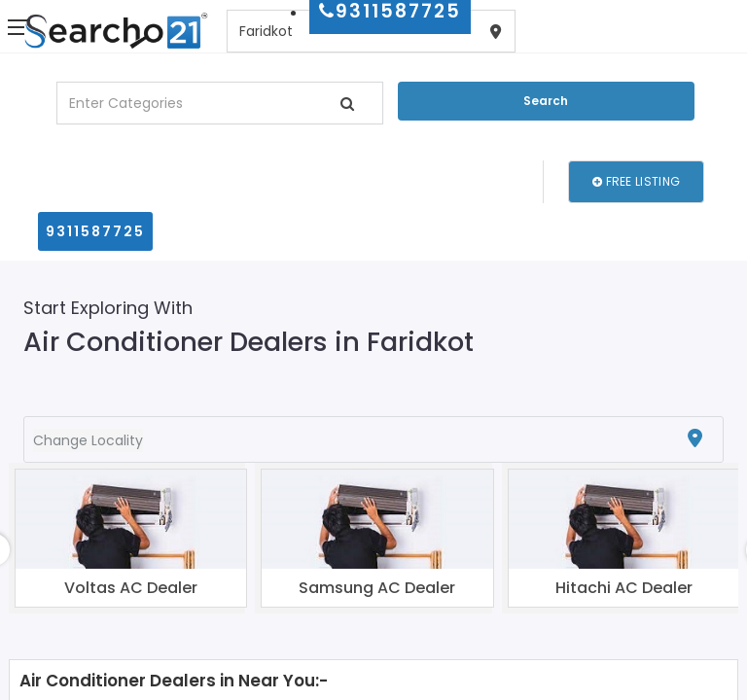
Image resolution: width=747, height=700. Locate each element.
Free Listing (636, 181)
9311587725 (95, 231)
